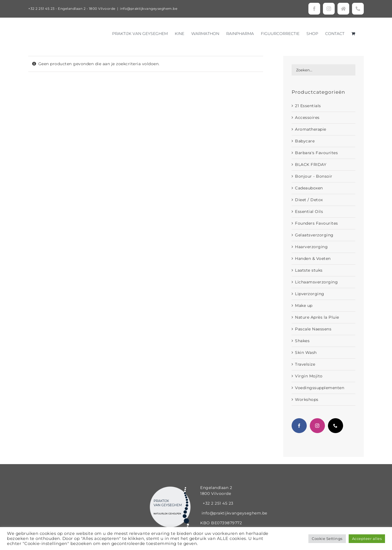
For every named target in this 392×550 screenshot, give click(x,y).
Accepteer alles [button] (367, 539)
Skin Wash (306, 352)
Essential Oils (309, 211)
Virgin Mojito (309, 376)
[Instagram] (317, 426)
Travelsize (305, 364)
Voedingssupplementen (320, 388)
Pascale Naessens (313, 329)
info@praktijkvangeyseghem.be (149, 9)
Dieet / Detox (309, 200)
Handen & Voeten (313, 258)
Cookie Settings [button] (327, 539)
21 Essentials (308, 106)
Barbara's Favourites (316, 153)
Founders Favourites (317, 223)
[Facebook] (299, 426)
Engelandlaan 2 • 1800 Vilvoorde (87, 9)
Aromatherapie (311, 129)
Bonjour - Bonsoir (314, 176)
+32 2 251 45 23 (42, 9)
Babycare (305, 141)
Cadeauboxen (309, 188)
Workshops (307, 399)
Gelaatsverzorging (314, 235)
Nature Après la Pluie (317, 317)
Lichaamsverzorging (316, 282)
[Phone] (336, 426)
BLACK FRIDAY (311, 164)
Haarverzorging (311, 247)
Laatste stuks (309, 270)
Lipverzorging (310, 294)
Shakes (302, 341)
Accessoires (307, 117)
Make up (304, 305)
